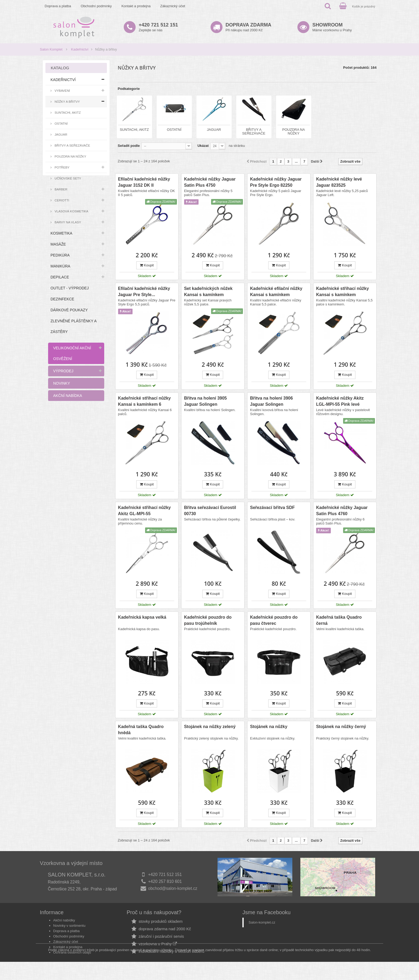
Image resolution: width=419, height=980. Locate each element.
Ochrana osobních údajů (72, 952)
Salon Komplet (51, 49)
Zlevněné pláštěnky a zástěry (73, 326)
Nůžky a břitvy (67, 102)
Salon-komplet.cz (262, 922)
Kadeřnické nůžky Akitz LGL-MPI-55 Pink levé (340, 401)
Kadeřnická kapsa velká (142, 617)
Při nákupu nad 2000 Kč (248, 27)
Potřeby (62, 167)
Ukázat (203, 146)
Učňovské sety (67, 178)
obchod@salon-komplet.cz (173, 888)
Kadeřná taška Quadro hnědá (141, 730)
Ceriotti (61, 200)
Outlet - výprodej (70, 288)
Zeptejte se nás (158, 27)
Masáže (58, 244)
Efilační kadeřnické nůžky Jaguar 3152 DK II (144, 182)
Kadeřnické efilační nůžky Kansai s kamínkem (276, 292)
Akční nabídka (68, 396)
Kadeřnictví (80, 49)
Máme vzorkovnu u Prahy (332, 27)
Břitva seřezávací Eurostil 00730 (210, 511)
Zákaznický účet (173, 6)
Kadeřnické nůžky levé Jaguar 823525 (339, 182)
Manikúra (60, 266)
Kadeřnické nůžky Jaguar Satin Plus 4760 (342, 511)
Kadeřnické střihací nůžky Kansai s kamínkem (342, 292)
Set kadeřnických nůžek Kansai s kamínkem (208, 292)
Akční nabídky (64, 920)
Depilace (60, 277)
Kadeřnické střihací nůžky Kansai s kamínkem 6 (144, 401)
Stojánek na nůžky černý (341, 727)
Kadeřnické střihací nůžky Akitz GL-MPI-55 (144, 511)
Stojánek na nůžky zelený (210, 727)
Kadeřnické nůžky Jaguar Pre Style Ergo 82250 (276, 182)
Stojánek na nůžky (269, 727)
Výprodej (63, 371)
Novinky (62, 383)
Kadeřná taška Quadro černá (339, 620)
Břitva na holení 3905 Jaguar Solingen (205, 401)
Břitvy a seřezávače (72, 145)
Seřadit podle (129, 146)
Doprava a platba (58, 6)
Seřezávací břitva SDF (272, 508)
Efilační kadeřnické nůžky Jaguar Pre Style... (144, 292)
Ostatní (61, 123)
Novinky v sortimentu (69, 926)
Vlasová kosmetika (71, 211)
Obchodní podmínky (96, 6)
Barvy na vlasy (67, 222)
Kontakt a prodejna (136, 6)
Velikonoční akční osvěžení (72, 353)
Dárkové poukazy (69, 310)
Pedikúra (60, 255)
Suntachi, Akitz (67, 112)
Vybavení (62, 91)
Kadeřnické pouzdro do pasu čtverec (274, 620)
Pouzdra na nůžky (70, 156)
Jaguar (61, 134)
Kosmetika (61, 233)
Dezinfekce (62, 299)
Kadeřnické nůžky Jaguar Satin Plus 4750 (210, 182)
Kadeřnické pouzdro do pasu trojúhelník (208, 620)
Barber (61, 189)
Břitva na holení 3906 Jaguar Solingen (271, 401)
